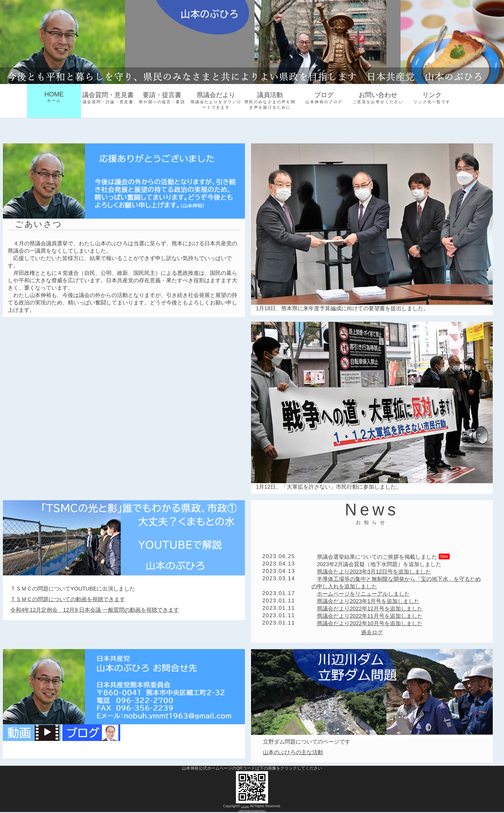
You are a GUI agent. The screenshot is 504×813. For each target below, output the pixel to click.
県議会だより (216, 101)
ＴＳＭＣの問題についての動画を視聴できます (68, 599)
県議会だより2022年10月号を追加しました (370, 623)
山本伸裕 (245, 806)
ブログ (324, 98)
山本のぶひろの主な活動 (293, 752)
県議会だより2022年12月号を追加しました (370, 609)
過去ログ (372, 632)
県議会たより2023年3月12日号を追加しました (374, 572)
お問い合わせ (378, 98)
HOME (54, 97)
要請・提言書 (162, 98)
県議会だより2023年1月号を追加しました (368, 601)
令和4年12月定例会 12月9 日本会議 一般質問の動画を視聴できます (95, 610)
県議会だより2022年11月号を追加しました (370, 616)
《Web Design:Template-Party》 (252, 811)
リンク (432, 98)
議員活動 (270, 101)
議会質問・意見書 (108, 98)
